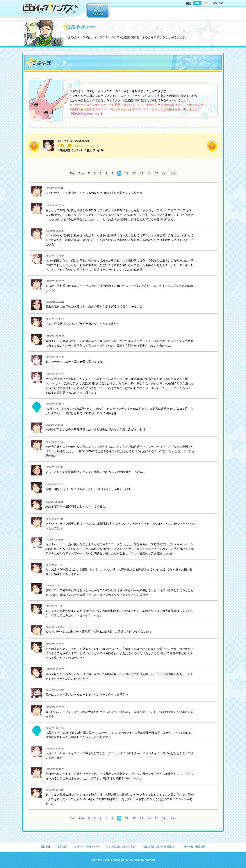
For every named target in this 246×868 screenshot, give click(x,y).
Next (165, 173)
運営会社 (45, 847)
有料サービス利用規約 (193, 847)
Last (174, 173)
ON (197, 3)
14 (149, 173)
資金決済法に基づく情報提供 (158, 847)
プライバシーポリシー (87, 847)
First (72, 173)
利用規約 (62, 847)
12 (134, 173)
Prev (82, 173)
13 (141, 173)
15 (157, 173)
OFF (206, 3)
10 (119, 173)
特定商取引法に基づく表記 (121, 847)
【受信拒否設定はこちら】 (86, 114)
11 (127, 173)
